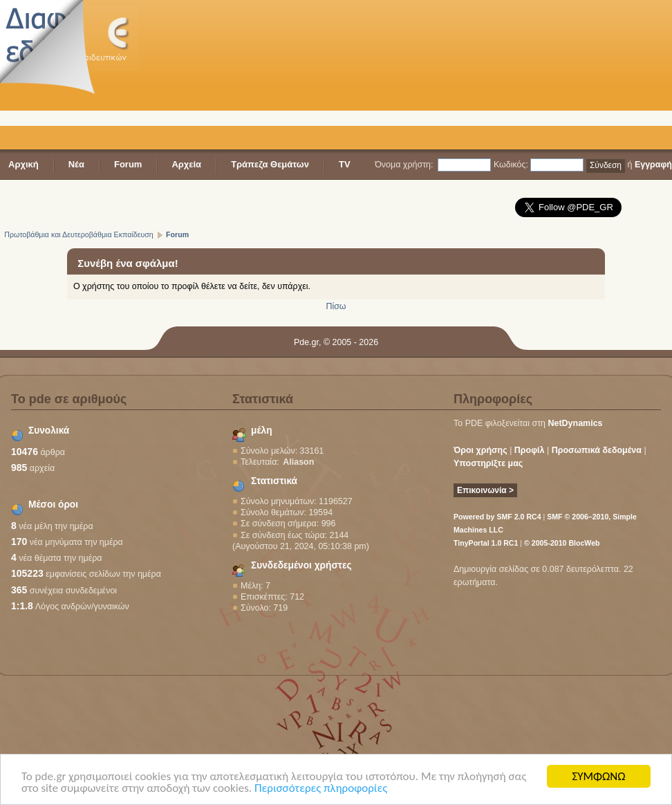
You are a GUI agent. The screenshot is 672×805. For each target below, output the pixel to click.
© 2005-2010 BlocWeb (562, 543)
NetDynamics (576, 423)
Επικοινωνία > (485, 490)
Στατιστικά (274, 481)
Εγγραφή (653, 165)
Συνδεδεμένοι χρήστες (301, 565)
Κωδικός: (511, 165)
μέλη (262, 431)
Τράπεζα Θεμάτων (270, 164)
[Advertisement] (242, 76)
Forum (128, 164)
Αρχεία (186, 164)
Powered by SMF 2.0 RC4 (497, 517)
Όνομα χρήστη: (404, 165)
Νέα (76, 164)
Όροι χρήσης (480, 450)
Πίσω (336, 306)
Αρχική (24, 164)
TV (345, 164)
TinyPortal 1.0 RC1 (486, 543)
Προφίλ (530, 450)
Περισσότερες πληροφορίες (321, 789)
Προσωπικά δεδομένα (597, 450)
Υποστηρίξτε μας (488, 463)
